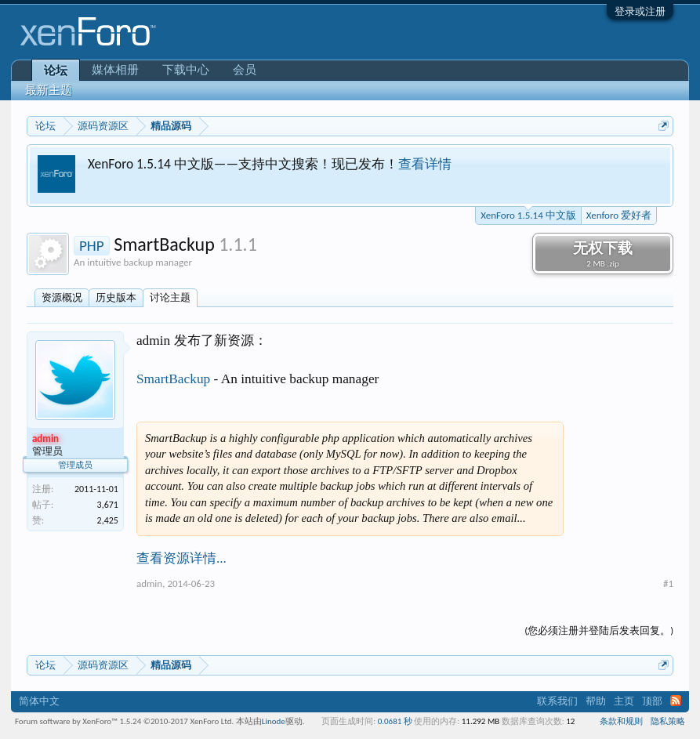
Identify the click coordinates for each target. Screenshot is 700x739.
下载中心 (186, 70)
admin (149, 583)
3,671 (108, 505)
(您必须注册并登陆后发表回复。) (599, 630)
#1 (668, 583)
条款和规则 (621, 721)
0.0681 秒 (395, 721)
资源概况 (62, 297)
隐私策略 (668, 721)
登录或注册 (640, 11)
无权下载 (603, 254)
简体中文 (39, 701)
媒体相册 (115, 70)
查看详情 (425, 164)
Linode (274, 721)
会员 (245, 70)
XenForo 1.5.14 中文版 (528, 214)
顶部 (652, 701)
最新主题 (49, 90)
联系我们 (557, 701)
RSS (676, 701)
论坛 (56, 71)
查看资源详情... (181, 558)
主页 (624, 701)
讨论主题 (170, 297)
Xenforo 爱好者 (619, 215)
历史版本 (116, 297)
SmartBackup (173, 379)
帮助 (596, 701)
